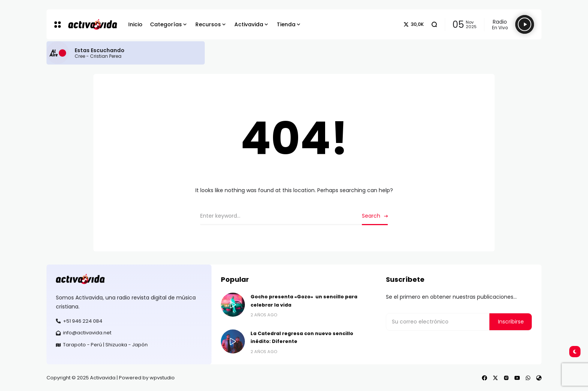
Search (371, 216)
